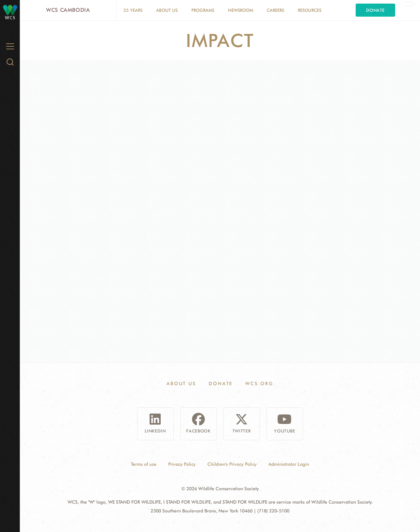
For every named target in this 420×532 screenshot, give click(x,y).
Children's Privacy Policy (232, 464)
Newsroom (241, 10)
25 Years (133, 10)
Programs (203, 10)
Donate (375, 10)
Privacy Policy (182, 464)
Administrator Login (289, 464)
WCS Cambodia (68, 10)
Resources (310, 10)
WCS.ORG (259, 383)
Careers (275, 10)
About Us (167, 10)
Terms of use (144, 464)
